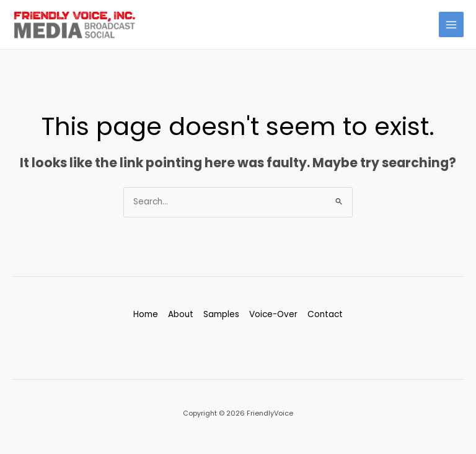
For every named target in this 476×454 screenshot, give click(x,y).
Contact (325, 314)
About (181, 314)
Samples (221, 314)
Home (146, 314)
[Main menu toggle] (452, 24)
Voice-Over (273, 314)
